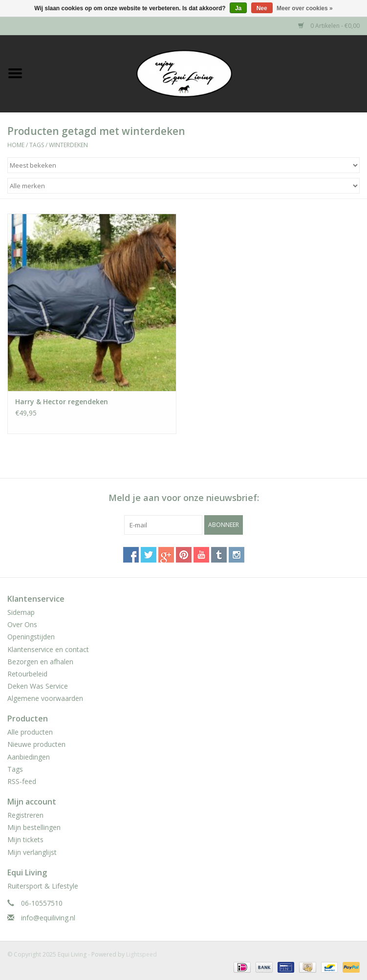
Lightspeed (141, 954)
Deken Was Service (38, 686)
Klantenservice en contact (48, 649)
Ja (238, 8)
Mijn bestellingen (34, 827)
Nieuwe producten (36, 744)
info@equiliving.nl (48, 918)
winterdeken (68, 145)
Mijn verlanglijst (32, 852)
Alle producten (30, 732)
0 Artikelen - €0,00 (329, 26)
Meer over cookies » (305, 8)
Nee (262, 8)
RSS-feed (22, 781)
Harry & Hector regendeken (62, 402)
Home (16, 145)
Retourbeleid (27, 674)
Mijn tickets (25, 839)
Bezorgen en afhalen (40, 662)
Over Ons (22, 624)
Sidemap (21, 612)
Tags (37, 145)
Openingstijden (31, 637)
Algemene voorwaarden (45, 698)
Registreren (25, 815)
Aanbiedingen (29, 757)
